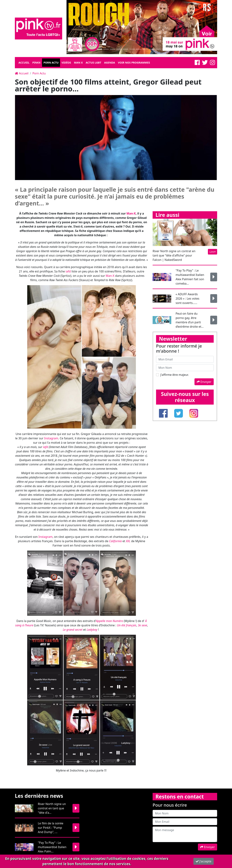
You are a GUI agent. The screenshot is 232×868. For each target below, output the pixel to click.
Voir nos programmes (134, 63)
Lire (213, 252)
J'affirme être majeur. (175, 375)
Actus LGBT (94, 63)
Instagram (51, 438)
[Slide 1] (100, 49)
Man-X (110, 276)
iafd (68, 271)
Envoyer (204, 382)
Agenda (109, 63)
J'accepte (204, 861)
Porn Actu (51, 63)
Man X (78, 63)
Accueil (24, 63)
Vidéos (66, 63)
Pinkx (36, 63)
